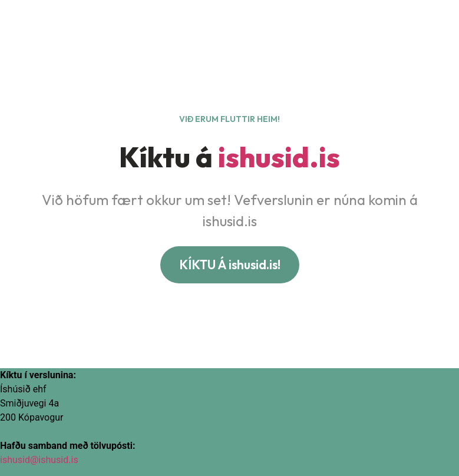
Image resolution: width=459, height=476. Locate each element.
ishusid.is (279, 157)
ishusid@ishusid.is (39, 460)
